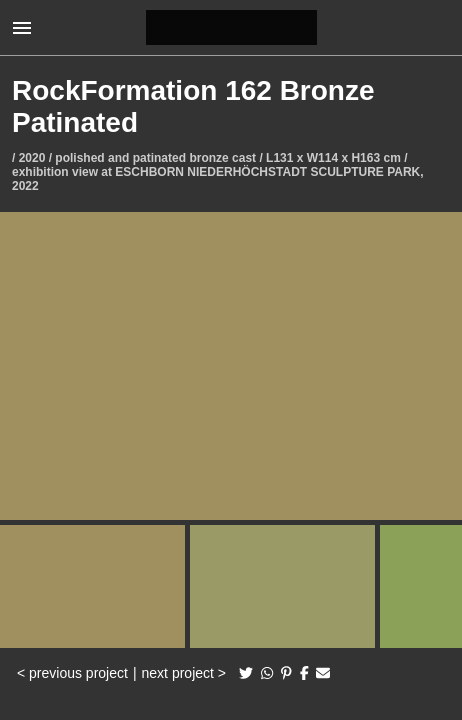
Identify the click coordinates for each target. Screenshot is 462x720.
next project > (184, 673)
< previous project (72, 673)
